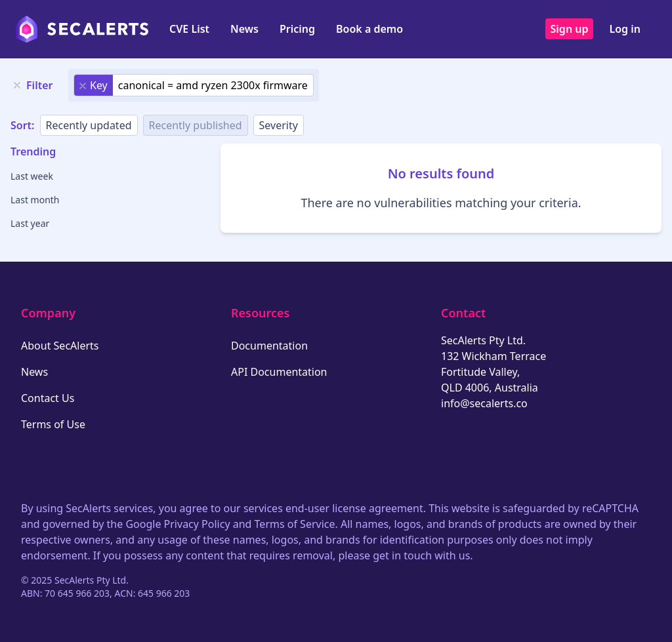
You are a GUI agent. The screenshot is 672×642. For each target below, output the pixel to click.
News (244, 29)
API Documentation (279, 372)
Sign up (570, 29)
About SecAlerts (60, 346)
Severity (279, 125)
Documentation (269, 346)
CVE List (189, 29)
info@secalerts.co (484, 403)
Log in (625, 29)
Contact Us (48, 398)
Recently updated (89, 125)
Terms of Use (53, 424)
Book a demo (369, 29)
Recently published (196, 125)
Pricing (297, 29)
